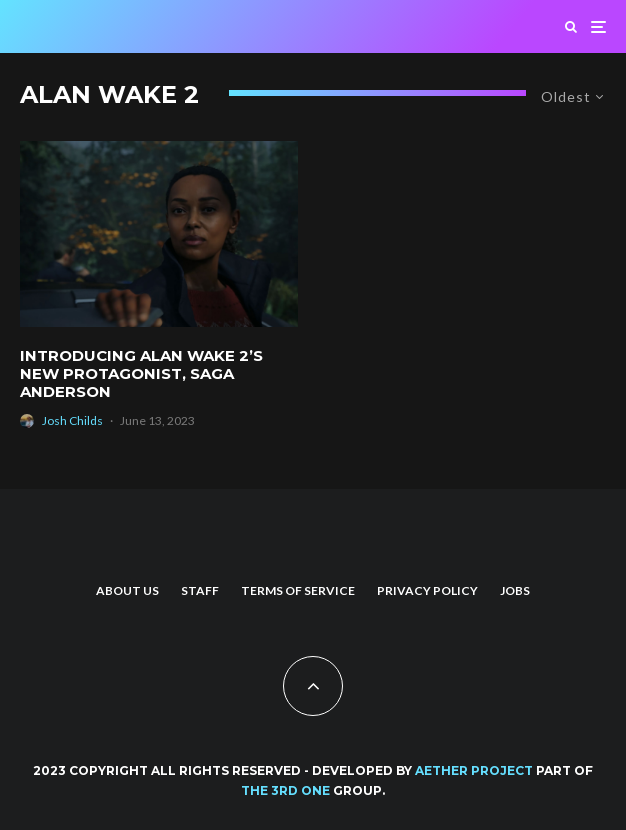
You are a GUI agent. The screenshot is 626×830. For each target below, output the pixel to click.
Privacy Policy (427, 590)
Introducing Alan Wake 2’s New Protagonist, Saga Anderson (141, 374)
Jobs (515, 590)
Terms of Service (298, 590)
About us (127, 590)
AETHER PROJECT (474, 770)
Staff (200, 590)
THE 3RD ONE (285, 790)
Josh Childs (72, 420)
